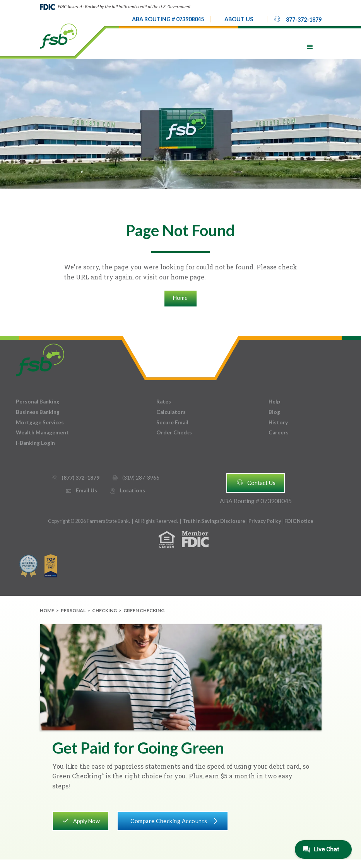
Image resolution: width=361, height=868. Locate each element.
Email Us (81, 491)
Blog (274, 412)
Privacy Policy (265, 521)
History (278, 422)
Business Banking (38, 412)
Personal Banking (38, 402)
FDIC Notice (299, 521)
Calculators (171, 412)
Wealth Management (42, 432)
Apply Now (81, 820)
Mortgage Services (40, 422)
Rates (164, 402)
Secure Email (172, 422)
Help (274, 402)
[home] (58, 36)
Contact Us (256, 482)
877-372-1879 (298, 19)
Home (180, 298)
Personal (73, 610)
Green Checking (144, 610)
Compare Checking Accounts (173, 820)
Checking (104, 610)
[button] (239, 19)
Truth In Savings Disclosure (214, 521)
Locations (127, 491)
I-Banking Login (35, 443)
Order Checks (174, 432)
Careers (279, 432)
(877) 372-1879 (75, 478)
